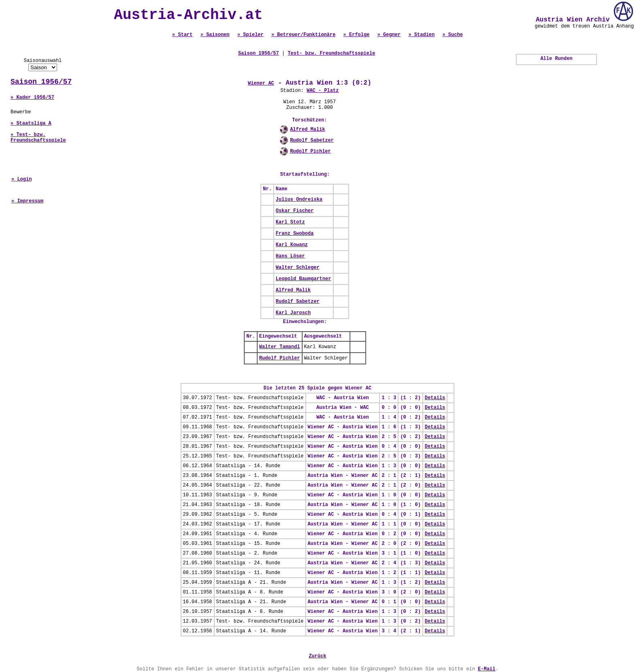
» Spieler (250, 35)
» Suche (452, 35)
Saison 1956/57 (41, 82)
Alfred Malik (307, 130)
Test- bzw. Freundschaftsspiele (331, 53)
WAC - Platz (323, 91)
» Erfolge (357, 35)
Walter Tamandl (280, 347)
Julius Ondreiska (299, 200)
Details (435, 398)
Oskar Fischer (295, 211)
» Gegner (389, 35)
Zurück (317, 656)
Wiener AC (261, 83)
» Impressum (27, 201)
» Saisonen (215, 35)
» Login (21, 179)
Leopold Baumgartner (304, 279)
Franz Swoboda (295, 234)
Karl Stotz (290, 222)
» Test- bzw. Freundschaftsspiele (38, 138)
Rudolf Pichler (310, 151)
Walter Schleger (298, 268)
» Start (182, 35)
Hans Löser (290, 256)
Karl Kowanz (292, 245)
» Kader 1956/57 (32, 98)
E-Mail (487, 669)
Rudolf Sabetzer (312, 140)
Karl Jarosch (293, 313)
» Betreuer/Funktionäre (303, 35)
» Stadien (421, 35)
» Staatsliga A (31, 123)
